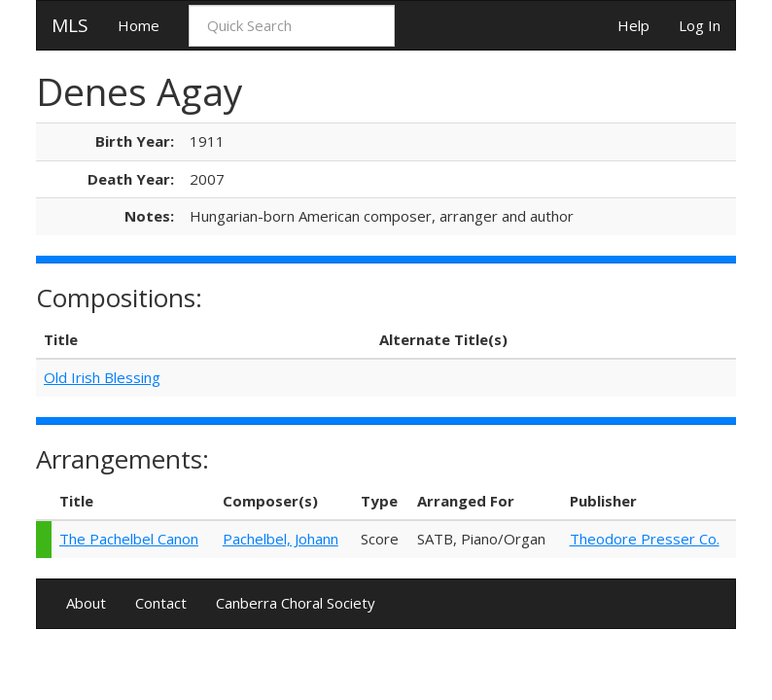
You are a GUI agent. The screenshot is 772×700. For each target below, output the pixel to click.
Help (633, 25)
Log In (700, 25)
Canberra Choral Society (296, 603)
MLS (70, 25)
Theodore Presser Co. (645, 539)
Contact (161, 603)
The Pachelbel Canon (129, 539)
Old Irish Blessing (102, 377)
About (86, 603)
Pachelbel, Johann (281, 539)
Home (139, 25)
